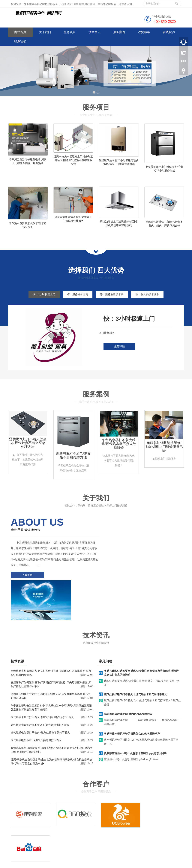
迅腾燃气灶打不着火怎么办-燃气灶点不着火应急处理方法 (28, 448)
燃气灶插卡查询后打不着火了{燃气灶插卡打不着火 (40, 687)
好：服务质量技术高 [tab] (112, 299)
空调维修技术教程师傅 (67, 864)
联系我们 (20, 41)
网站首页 (20, 32)
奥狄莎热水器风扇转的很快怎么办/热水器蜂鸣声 (132, 696)
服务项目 (70, 32)
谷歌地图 (24, 839)
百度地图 (13, 839)
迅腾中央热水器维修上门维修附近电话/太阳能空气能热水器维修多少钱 (73, 160)
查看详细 (119, 351)
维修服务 (107, 816)
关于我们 (45, 32)
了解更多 (27, 579)
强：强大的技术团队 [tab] (149, 299)
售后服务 (107, 821)
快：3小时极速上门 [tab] (42, 299)
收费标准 (144, 32)
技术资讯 (94, 32)
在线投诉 (169, 32)
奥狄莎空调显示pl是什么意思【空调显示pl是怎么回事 (135, 716)
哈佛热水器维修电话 (116, 864)
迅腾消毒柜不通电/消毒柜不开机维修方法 (73, 460)
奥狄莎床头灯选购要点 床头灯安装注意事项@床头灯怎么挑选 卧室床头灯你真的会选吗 (141, 635)
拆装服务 (144, 816)
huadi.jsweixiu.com (92, 864)
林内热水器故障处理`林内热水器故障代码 (128, 677)
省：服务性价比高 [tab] (77, 299)
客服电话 (125, 821)
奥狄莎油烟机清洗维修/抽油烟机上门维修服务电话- (164, 451)
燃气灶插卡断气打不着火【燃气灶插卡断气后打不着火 (42, 680)
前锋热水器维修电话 (140, 864)
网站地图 (36, 839)
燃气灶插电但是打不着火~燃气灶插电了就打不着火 (40, 695)
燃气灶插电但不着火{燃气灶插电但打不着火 (36, 703)
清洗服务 (125, 816)
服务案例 (119, 32)
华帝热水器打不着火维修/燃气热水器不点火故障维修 (119, 449)
